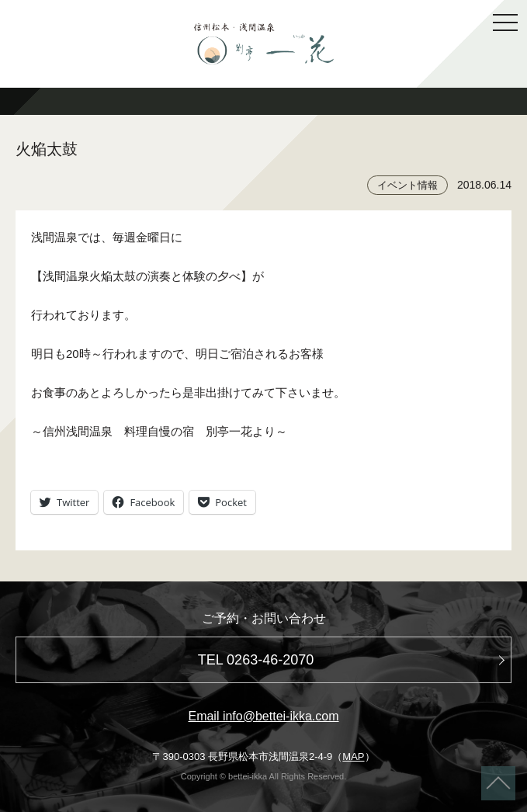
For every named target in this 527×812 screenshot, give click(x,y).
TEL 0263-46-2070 (256, 660)
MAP (353, 756)
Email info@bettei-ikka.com (263, 716)
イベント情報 (407, 185)
